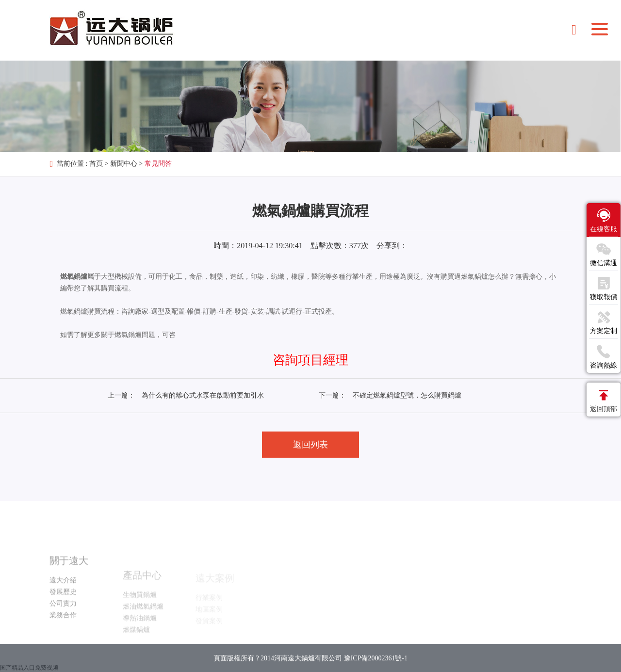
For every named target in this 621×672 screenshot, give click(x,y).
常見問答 (158, 164)
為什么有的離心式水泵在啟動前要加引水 (203, 395)
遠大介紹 (63, 598)
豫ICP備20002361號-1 (376, 664)
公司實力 (63, 621)
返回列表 (310, 445)
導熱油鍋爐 (140, 633)
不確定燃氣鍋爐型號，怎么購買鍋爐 (407, 395)
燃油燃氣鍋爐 (143, 622)
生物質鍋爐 (140, 610)
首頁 (96, 164)
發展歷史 (63, 609)
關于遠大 (69, 578)
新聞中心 (124, 164)
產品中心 (142, 591)
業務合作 (63, 632)
